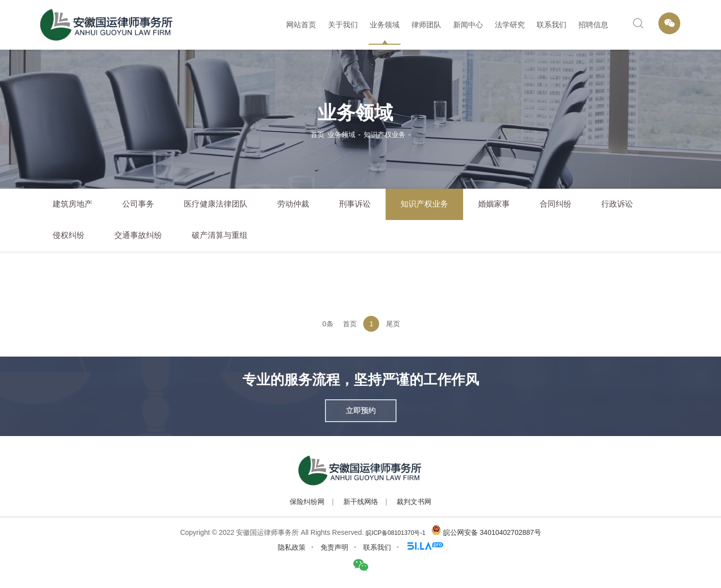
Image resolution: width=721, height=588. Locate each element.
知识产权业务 (385, 135)
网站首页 (301, 25)
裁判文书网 (414, 502)
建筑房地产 (73, 204)
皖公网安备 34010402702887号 (492, 532)
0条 (328, 324)
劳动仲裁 (293, 204)
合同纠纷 (556, 204)
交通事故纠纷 (138, 235)
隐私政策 (292, 547)
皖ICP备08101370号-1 (396, 533)
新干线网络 (361, 502)
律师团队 (426, 25)
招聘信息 (593, 25)
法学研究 (510, 25)
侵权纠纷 (69, 235)
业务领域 (385, 25)
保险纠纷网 (307, 502)
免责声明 (334, 547)
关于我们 (343, 25)
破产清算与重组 (220, 235)
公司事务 (138, 204)
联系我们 (552, 25)
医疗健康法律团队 (216, 204)
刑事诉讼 (355, 204)
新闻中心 (468, 25)
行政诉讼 (617, 204)
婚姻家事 (494, 204)
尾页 (393, 324)
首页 (318, 135)
